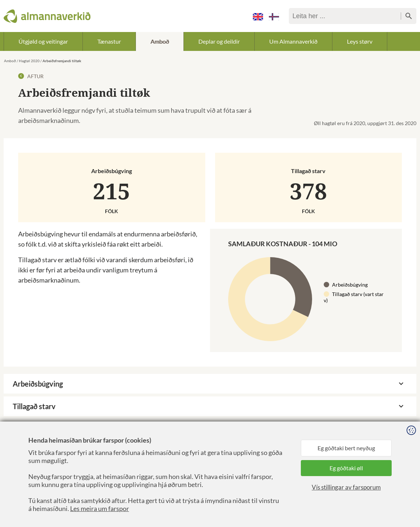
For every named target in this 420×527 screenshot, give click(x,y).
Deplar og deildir (219, 41)
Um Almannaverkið (293, 41)
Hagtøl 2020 (29, 61)
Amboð (160, 41)
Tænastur (109, 41)
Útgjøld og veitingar (43, 41)
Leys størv (360, 41)
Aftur (31, 76)
